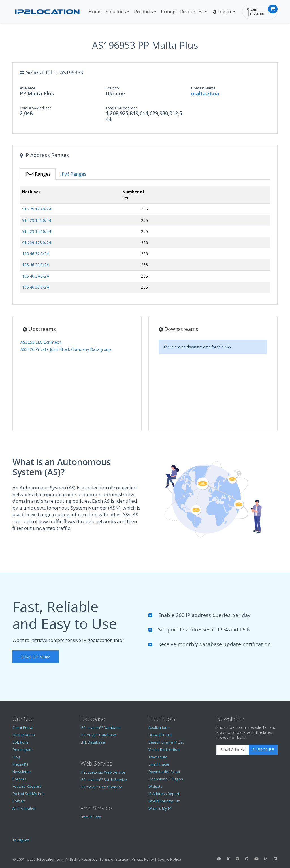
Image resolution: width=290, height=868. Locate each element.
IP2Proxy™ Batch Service (101, 787)
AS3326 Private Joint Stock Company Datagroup (66, 349)
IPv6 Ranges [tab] (73, 174)
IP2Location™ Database (101, 727)
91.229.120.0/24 (37, 209)
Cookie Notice (169, 859)
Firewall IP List (160, 735)
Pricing (168, 12)
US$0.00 (257, 14)
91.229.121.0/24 (37, 220)
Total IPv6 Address (121, 108)
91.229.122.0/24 (37, 231)
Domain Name (203, 88)
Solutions (116, 12)
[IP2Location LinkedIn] (275, 859)
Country (112, 88)
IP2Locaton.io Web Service (103, 772)
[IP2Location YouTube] (256, 859)
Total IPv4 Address (36, 108)
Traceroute (158, 757)
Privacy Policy (143, 859)
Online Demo (24, 735)
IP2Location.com (50, 859)
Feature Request (27, 786)
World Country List (164, 801)
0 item (252, 9)
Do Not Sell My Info (29, 794)
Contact (19, 801)
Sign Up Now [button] (36, 657)
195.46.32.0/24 (35, 254)
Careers (19, 779)
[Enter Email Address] (233, 750)
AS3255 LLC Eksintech (41, 342)
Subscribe (263, 750)
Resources (192, 12)
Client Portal (23, 727)
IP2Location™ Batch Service (104, 779)
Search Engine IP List (166, 742)
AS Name (28, 88)
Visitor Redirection (164, 749)
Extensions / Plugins (166, 779)
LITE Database (93, 742)
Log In (222, 12)
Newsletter (22, 772)
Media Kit (20, 764)
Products (143, 12)
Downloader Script (164, 772)
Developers (23, 749)
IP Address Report (164, 794)
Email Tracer (159, 764)
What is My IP (160, 808)
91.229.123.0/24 (37, 243)
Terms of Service (114, 859)
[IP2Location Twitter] (228, 859)
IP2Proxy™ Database (98, 735)
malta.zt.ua (205, 93)
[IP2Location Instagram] (266, 859)
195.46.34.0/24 (35, 276)
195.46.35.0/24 (35, 287)
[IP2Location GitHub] (247, 859)
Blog (16, 757)
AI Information (24, 808)
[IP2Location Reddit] (238, 859)
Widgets (155, 786)
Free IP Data (91, 817)
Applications (159, 727)
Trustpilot (21, 840)
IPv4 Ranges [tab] (38, 174)
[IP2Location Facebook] (219, 859)
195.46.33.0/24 (35, 265)
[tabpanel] (145, 242)
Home (95, 12)
